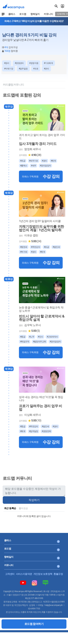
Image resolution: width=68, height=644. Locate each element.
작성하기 (34, 500)
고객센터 (10, 574)
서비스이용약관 (24, 574)
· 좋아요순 (23, 508)
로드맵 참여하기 (34, 624)
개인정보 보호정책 (43, 574)
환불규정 (58, 574)
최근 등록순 (10, 508)
